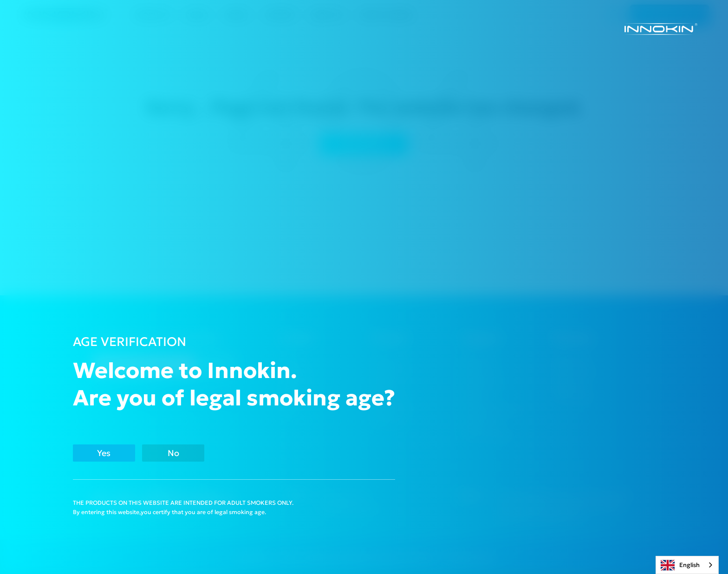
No (213, 452)
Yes (116, 452)
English (680, 565)
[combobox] (687, 565)
